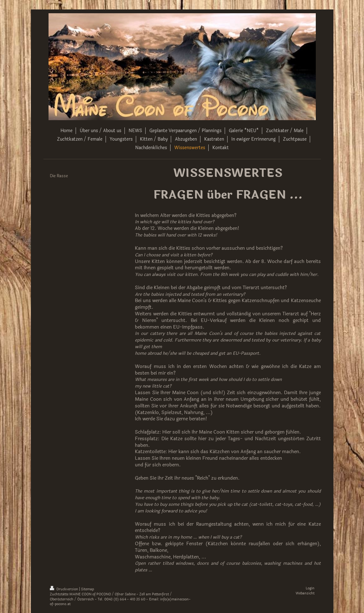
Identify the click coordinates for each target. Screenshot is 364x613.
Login (310, 588)
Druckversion (64, 589)
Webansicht (305, 593)
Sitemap (87, 589)
